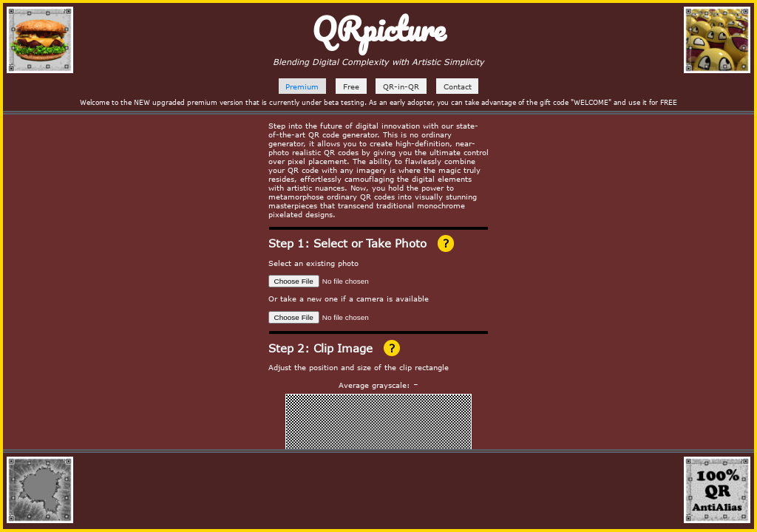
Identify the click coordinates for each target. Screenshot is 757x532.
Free (351, 86)
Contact (458, 86)
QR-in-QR (401, 86)
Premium (302, 86)
